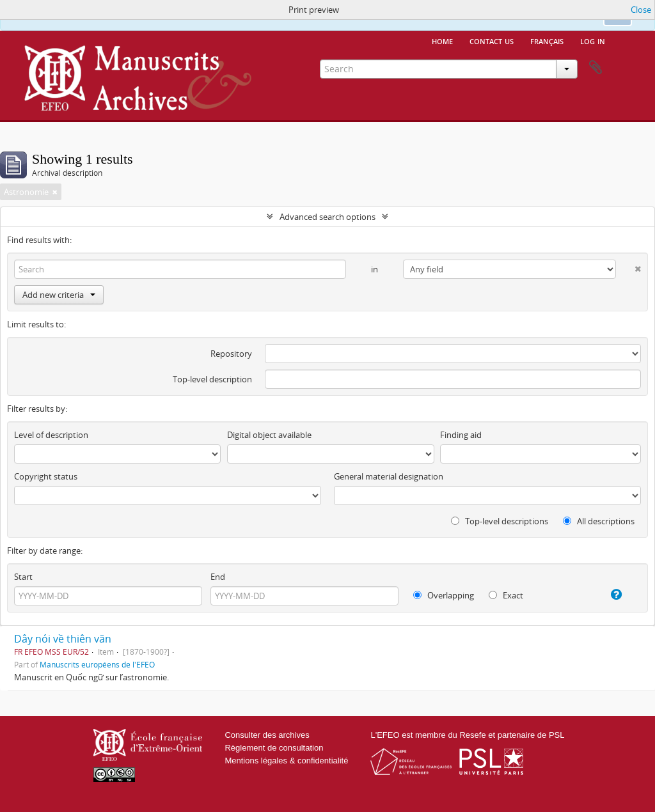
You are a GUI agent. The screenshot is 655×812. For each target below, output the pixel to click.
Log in (593, 40)
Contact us (492, 40)
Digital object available (269, 435)
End (218, 577)
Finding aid (461, 435)
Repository (231, 354)
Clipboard (596, 68)
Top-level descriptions (500, 521)
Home (442, 40)
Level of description (51, 435)
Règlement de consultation (274, 748)
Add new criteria (59, 295)
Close (641, 10)
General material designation (389, 476)
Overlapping (444, 595)
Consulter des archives (267, 735)
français (547, 40)
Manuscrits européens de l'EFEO (97, 664)
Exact (506, 595)
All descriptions (599, 521)
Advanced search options (327, 217)
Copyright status (46, 476)
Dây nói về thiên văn (63, 639)
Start (23, 577)
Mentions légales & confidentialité (286, 761)
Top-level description (212, 379)
